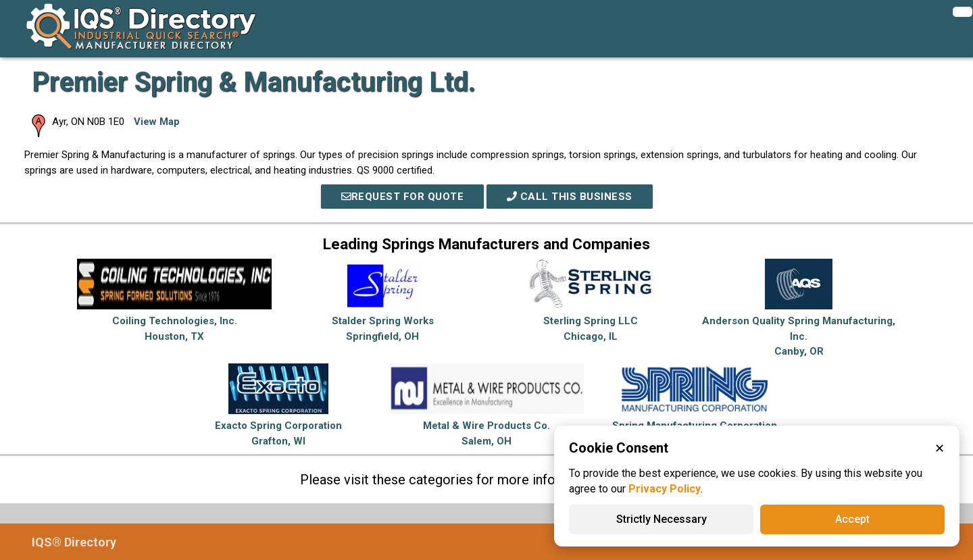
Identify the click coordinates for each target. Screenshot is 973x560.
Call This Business (570, 197)
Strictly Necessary (662, 519)
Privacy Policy (665, 489)
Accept (852, 519)
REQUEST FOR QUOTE (403, 197)
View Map (157, 122)
